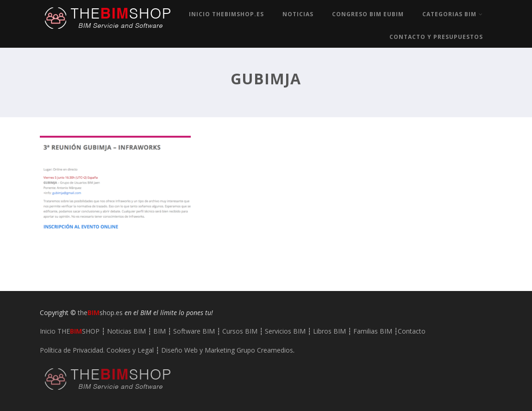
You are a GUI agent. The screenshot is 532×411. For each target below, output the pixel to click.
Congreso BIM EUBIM (368, 14)
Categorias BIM (453, 14)
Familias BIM (373, 331)
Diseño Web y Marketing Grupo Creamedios (227, 350)
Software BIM (194, 331)
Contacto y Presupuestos (436, 37)
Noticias (298, 14)
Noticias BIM (126, 331)
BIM (160, 331)
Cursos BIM (240, 331)
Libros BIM (329, 331)
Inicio (70, 331)
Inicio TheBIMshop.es (226, 14)
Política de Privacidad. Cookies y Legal (97, 350)
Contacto (412, 331)
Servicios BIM (285, 331)
